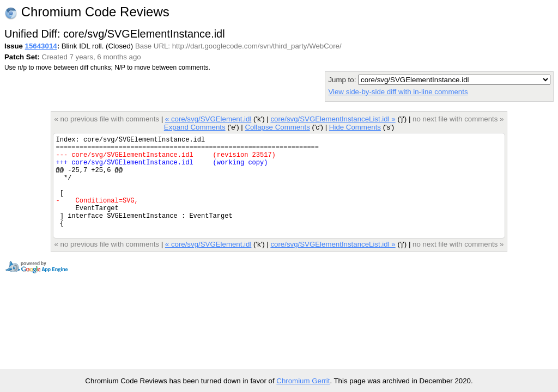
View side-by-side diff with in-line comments (398, 92)
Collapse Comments (277, 127)
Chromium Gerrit (303, 381)
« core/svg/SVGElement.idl (208, 119)
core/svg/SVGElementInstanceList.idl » (333, 119)
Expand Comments (195, 127)
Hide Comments (355, 127)
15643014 (41, 46)
